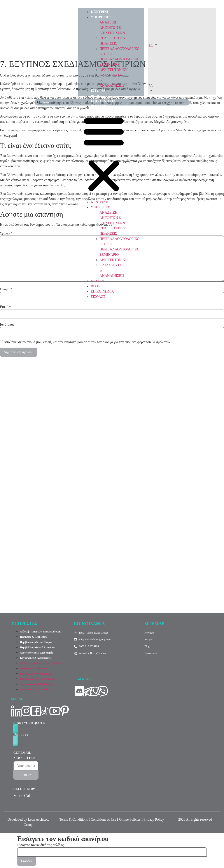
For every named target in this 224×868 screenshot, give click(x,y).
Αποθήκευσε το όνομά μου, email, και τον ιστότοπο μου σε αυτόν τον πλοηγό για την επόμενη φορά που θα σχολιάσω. (87, 342)
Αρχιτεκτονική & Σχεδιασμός (36, 653)
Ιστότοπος (7, 325)
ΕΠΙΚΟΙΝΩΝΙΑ (103, 101)
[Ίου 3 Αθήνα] (112, 550)
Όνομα (6, 289)
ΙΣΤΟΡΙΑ (98, 91)
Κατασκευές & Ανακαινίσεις (36, 658)
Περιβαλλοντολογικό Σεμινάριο (38, 647)
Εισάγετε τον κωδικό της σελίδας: (41, 845)
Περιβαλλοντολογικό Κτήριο (36, 642)
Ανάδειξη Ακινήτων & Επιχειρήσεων (40, 632)
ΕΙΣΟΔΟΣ (99, 106)
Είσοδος (27, 861)
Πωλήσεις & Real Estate (34, 637)
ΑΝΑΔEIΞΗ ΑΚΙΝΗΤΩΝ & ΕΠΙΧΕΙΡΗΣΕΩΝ (112, 28)
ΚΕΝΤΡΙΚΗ (100, 12)
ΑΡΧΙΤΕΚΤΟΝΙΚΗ (114, 70)
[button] (104, 154)
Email (5, 307)
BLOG (96, 96)
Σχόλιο (6, 233)
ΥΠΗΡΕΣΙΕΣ (101, 17)
